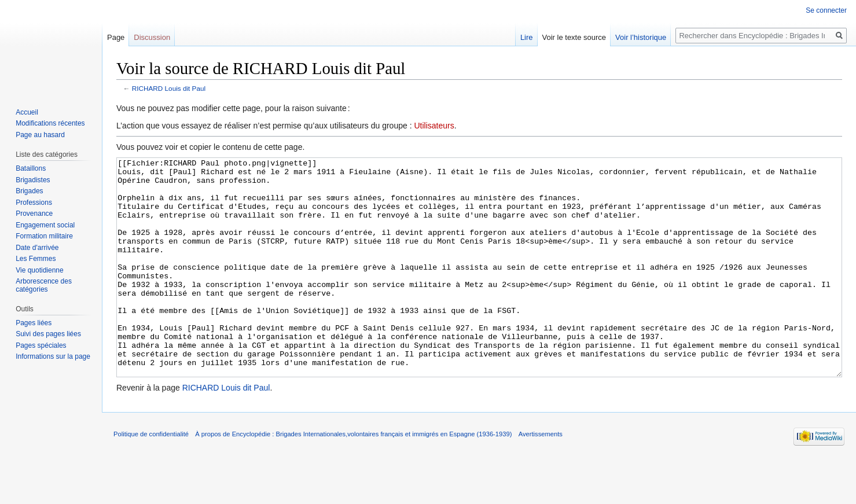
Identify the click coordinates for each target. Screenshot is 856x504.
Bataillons (31, 168)
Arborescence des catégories (44, 285)
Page (116, 37)
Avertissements (541, 477)
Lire (527, 37)
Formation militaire (44, 236)
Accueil (27, 112)
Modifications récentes (50, 123)
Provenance (34, 214)
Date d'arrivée (37, 248)
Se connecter (826, 10)
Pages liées (34, 323)
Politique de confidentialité (151, 477)
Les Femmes (36, 259)
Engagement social (45, 225)
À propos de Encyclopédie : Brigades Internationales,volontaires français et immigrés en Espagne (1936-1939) (353, 477)
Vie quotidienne (40, 270)
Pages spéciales (41, 345)
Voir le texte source (574, 37)
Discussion (152, 37)
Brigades (29, 191)
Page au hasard (40, 135)
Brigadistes (33, 180)
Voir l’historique (641, 37)
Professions (34, 203)
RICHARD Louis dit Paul (169, 88)
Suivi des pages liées (48, 334)
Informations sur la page (53, 356)
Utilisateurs (434, 126)
